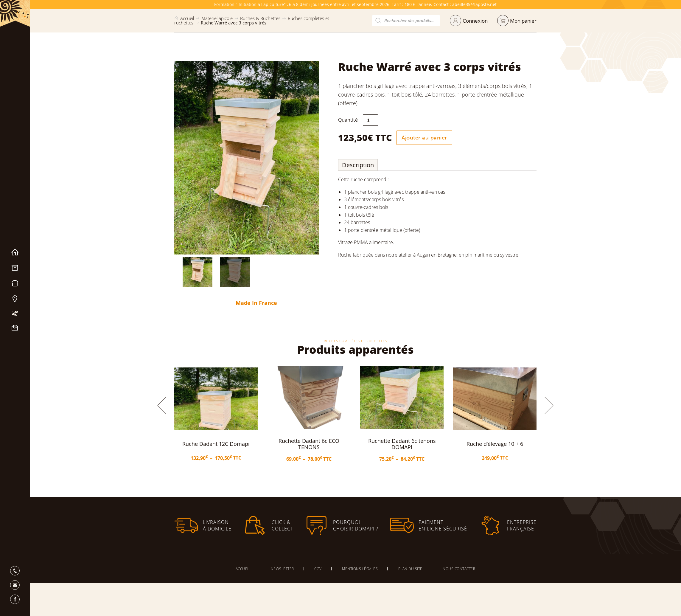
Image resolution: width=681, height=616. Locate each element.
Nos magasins (15, 299)
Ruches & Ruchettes (260, 18)
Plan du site (410, 569)
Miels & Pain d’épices (15, 283)
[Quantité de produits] (388, 120)
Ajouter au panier (442, 138)
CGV (318, 569)
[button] (294, 68)
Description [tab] (376, 165)
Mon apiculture (15, 313)
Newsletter (282, 569)
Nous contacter (15, 328)
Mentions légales (360, 569)
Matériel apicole (15, 268)
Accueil (15, 252)
